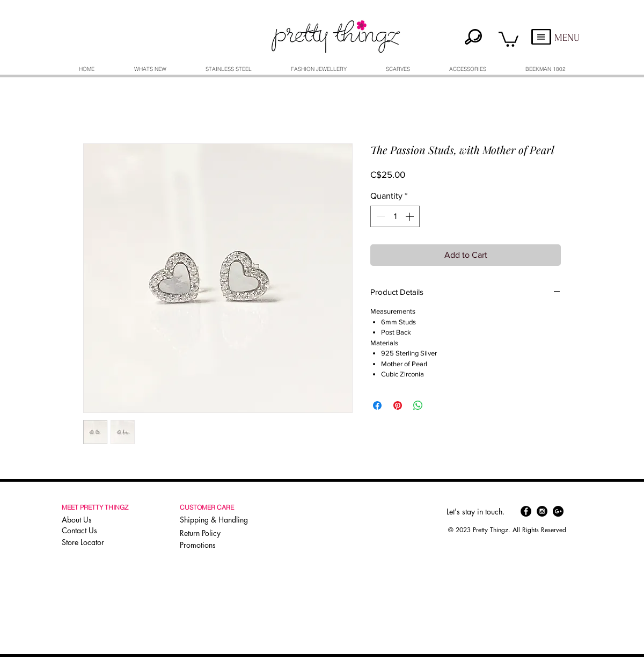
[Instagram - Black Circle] (542, 511)
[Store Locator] (95, 542)
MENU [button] (567, 38)
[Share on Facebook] (377, 405)
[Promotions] (201, 545)
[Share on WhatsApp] (418, 405)
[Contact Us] (97, 530)
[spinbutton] (395, 216)
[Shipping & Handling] (216, 519)
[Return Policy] (216, 533)
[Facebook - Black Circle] (526, 511)
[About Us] (97, 519)
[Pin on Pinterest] (398, 405)
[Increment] (411, 216)
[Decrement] (379, 216)
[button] (508, 38)
